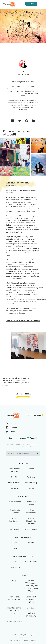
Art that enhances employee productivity (31, 612)
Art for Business (14, 502)
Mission (31, 469)
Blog (14, 580)
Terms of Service (30, 640)
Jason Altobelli (23, 74)
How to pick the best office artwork (14, 611)
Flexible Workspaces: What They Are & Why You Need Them (31, 586)
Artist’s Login (31, 529)
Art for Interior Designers (14, 511)
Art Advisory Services (14, 470)
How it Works (14, 483)
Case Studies (31, 562)
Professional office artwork (14, 598)
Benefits (14, 477)
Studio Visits (14, 567)
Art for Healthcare (31, 511)
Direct (14, 548)
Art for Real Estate (31, 503)
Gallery (14, 562)
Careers (31, 489)
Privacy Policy (15, 640)
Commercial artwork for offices (31, 600)
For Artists (14, 529)
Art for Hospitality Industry (31, 521)
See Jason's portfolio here (23, 321)
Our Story (31, 477)
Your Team (14, 489)
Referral (31, 543)
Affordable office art (14, 623)
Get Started (31, 4)
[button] (42, 4)
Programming (31, 483)
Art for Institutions (14, 520)
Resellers (14, 543)
